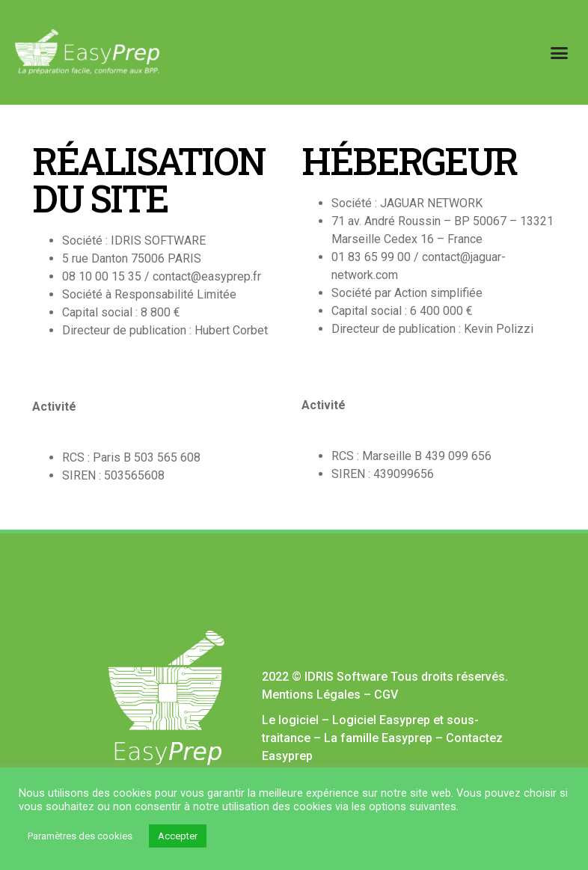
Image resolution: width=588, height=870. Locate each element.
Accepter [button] (178, 836)
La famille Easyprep (378, 738)
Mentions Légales (311, 695)
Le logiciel (290, 720)
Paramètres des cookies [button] (80, 836)
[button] (559, 52)
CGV (386, 695)
